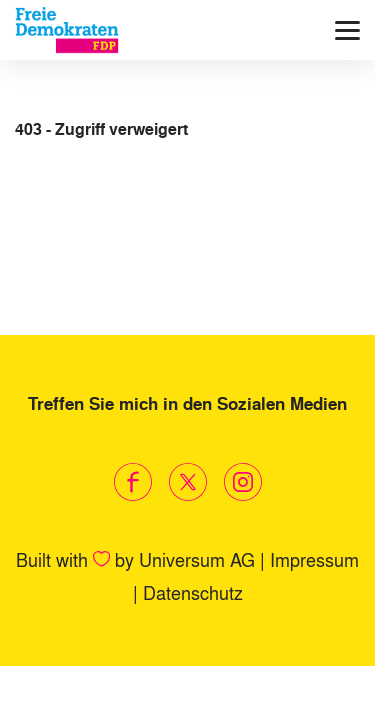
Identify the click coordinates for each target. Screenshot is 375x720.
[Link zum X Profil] (187, 482)
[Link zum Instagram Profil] (242, 482)
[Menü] (347, 30)
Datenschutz (193, 592)
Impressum (314, 559)
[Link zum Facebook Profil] (132, 482)
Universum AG (197, 559)
